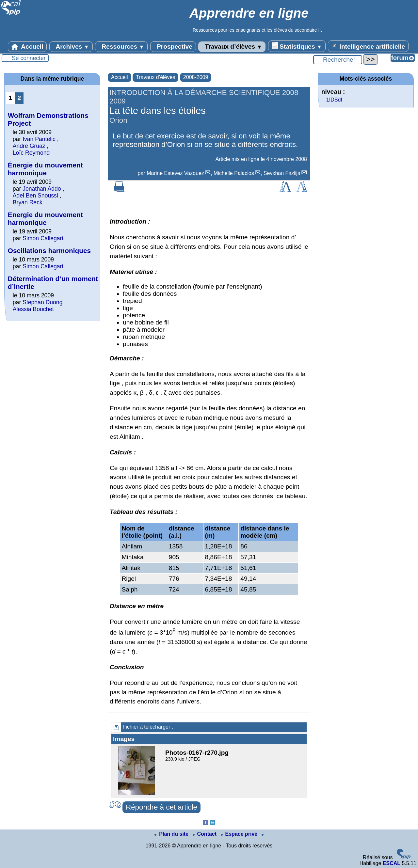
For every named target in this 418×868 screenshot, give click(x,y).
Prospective (173, 47)
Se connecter (29, 58)
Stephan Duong (42, 302)
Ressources (121, 47)
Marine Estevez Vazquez (175, 173)
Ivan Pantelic (39, 139)
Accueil (27, 47)
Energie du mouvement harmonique (45, 219)
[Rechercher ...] (338, 60)
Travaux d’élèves (232, 47)
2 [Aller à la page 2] (19, 98)
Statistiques (297, 46)
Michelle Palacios (234, 173)
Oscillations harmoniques (49, 251)
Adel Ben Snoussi (35, 196)
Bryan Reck (28, 202)
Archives (71, 47)
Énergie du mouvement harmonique (45, 169)
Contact (205, 834)
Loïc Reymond (31, 153)
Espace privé (240, 834)
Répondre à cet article (161, 807)
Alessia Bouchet (33, 309)
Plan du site (172, 834)
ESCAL (392, 863)
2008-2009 (196, 77)
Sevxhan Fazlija (282, 173)
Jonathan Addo (42, 189)
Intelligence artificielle (368, 46)
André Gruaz (29, 146)
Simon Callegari (43, 238)
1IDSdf (334, 100)
